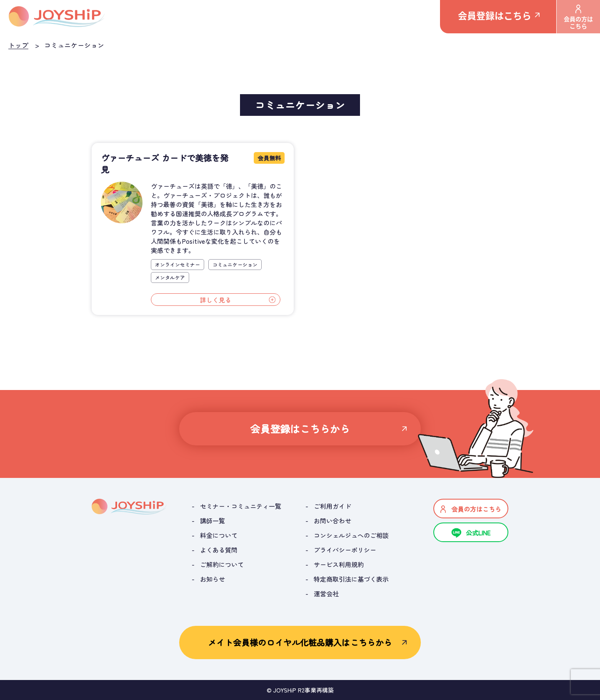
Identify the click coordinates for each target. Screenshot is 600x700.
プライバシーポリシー (345, 550)
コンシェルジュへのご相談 (351, 535)
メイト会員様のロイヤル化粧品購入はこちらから (300, 642)
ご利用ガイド (332, 506)
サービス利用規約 (339, 564)
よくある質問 (219, 550)
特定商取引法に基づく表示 (351, 579)
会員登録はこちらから (300, 429)
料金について (219, 535)
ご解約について (222, 564)
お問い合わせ (332, 521)
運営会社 (326, 594)
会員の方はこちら (578, 17)
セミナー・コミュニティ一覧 (241, 506)
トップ (18, 45)
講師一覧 (212, 521)
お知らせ (212, 579)
